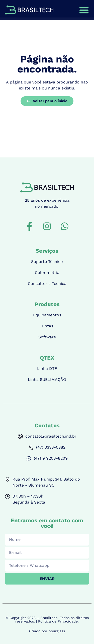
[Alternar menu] (84, 10)
